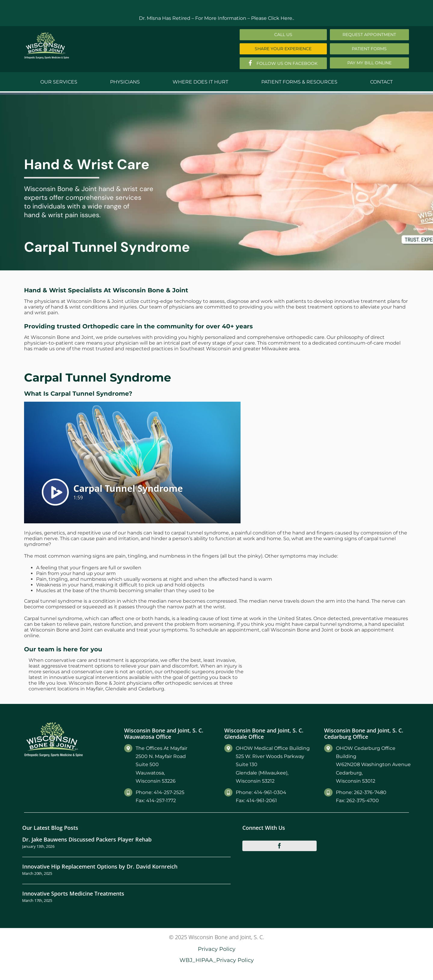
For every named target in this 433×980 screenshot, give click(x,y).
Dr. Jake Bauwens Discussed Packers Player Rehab (87, 839)
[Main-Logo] (47, 34)
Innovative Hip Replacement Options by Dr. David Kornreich (100, 866)
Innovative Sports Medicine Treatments (73, 893)
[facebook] (280, 846)
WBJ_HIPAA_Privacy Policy (217, 960)
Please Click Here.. (273, 18)
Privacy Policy (217, 949)
